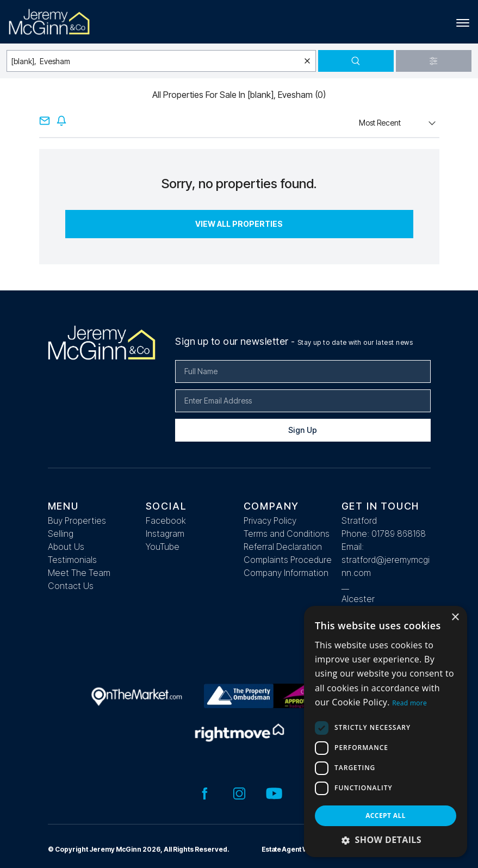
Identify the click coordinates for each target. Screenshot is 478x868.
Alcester (358, 599)
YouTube (163, 547)
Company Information (286, 573)
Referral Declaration (283, 547)
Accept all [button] (386, 816)
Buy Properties (77, 520)
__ (345, 586)
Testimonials (72, 560)
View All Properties (239, 224)
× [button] (455, 618)
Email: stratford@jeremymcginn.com (386, 560)
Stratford (359, 520)
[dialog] (386, 731)
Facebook (166, 520)
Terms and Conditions (287, 534)
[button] (386, 840)
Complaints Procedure (288, 560)
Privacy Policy (270, 520)
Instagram (165, 534)
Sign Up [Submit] (303, 430)
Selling (61, 534)
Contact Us (71, 586)
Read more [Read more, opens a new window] (409, 703)
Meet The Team (79, 573)
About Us (66, 547)
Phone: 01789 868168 (384, 534)
